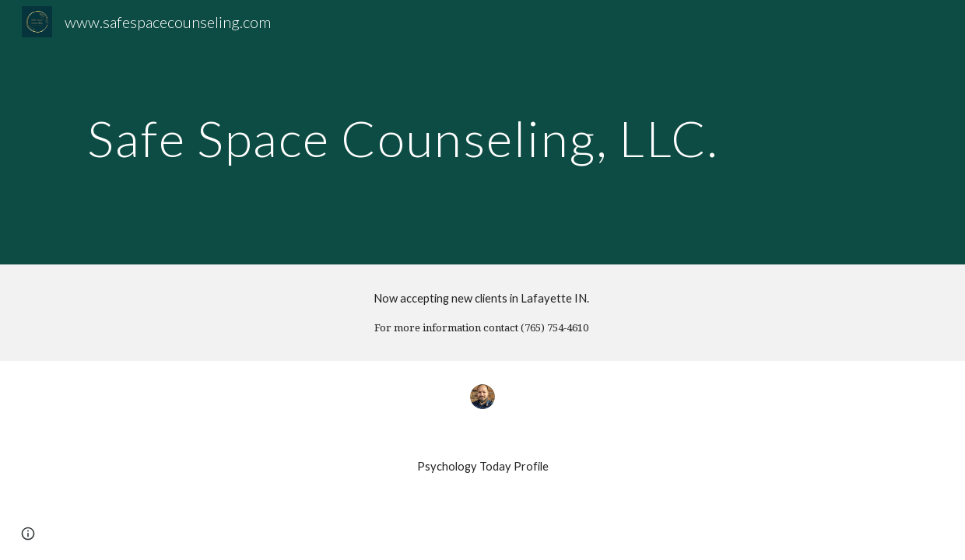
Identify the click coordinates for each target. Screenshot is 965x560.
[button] (28, 534)
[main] (408, 132)
